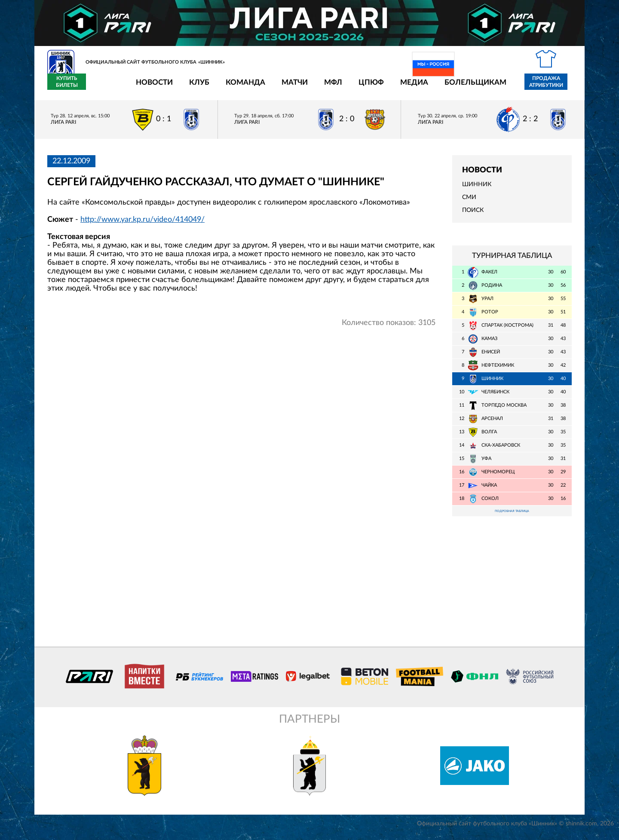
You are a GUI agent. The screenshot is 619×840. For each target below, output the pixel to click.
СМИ (469, 202)
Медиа (364, 87)
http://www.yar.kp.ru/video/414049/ (142, 224)
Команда (195, 87)
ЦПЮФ (321, 87)
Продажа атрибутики (496, 87)
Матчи (244, 87)
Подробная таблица (512, 517)
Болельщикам (425, 87)
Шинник (477, 190)
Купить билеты (553, 87)
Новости (104, 87)
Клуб (149, 87)
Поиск (473, 215)
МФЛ (283, 87)
